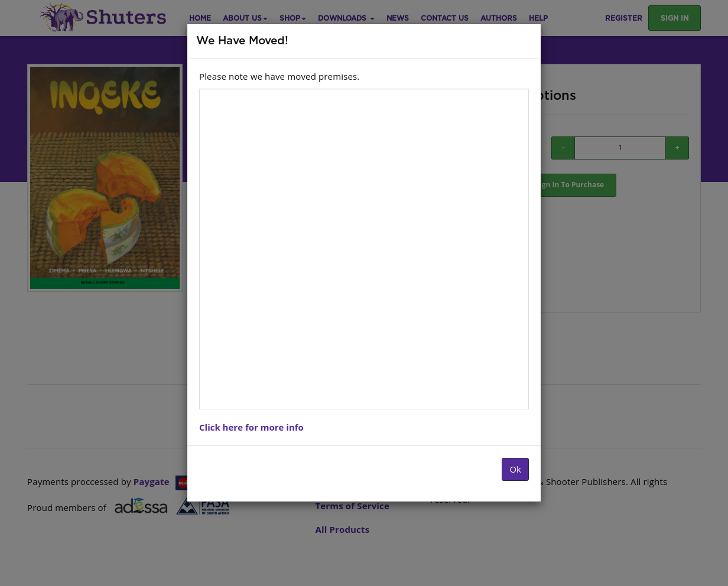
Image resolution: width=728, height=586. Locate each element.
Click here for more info (251, 427)
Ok (515, 469)
